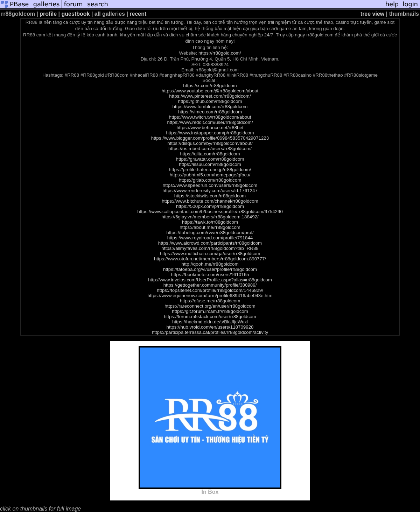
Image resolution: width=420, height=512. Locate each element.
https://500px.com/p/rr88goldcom (210, 206)
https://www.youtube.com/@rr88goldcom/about (210, 91)
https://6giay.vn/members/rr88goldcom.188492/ (210, 217)
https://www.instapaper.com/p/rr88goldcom (210, 133)
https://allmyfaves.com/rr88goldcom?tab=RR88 (210, 248)
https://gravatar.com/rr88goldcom (210, 159)
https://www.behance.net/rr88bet (210, 128)
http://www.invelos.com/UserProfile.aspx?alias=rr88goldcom (210, 280)
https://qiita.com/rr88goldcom (210, 154)
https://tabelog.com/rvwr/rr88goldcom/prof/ (210, 233)
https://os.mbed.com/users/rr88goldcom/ (210, 149)
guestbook (76, 14)
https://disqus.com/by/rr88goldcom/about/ (210, 143)
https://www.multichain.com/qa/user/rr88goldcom (210, 254)
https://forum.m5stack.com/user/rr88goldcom (210, 317)
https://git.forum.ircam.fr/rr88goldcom (210, 311)
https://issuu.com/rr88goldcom (210, 164)
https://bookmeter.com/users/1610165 (210, 275)
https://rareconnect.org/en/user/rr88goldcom (210, 306)
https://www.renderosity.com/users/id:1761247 (210, 191)
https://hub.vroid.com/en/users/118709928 (210, 327)
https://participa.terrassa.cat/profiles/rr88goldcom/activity (210, 332)
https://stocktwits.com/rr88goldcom (210, 196)
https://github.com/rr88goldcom (210, 101)
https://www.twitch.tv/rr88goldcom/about (210, 117)
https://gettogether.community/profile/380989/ (210, 285)
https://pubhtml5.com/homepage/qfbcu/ (210, 175)
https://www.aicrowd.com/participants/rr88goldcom (210, 243)
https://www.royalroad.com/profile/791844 (210, 238)
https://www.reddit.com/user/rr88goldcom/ (210, 122)
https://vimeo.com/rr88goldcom (210, 112)
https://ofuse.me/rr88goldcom (210, 301)
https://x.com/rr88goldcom (210, 86)
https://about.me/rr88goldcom (210, 227)
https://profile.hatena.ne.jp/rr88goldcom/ (210, 170)
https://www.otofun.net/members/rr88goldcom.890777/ (210, 259)
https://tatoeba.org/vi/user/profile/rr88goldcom (210, 269)
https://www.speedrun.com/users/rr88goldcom (210, 185)
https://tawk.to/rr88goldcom (210, 222)
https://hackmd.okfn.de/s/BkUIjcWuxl (210, 322)
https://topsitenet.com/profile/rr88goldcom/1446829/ (210, 290)
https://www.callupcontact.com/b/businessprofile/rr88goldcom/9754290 (210, 212)
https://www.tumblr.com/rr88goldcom (210, 107)
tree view (372, 14)
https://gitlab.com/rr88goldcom (210, 180)
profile (48, 14)
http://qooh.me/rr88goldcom (210, 264)
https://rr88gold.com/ (220, 53)
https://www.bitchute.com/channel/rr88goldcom (210, 201)
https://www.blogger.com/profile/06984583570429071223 (210, 138)
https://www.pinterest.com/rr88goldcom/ (210, 96)
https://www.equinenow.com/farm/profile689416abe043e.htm (210, 296)
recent (138, 14)
